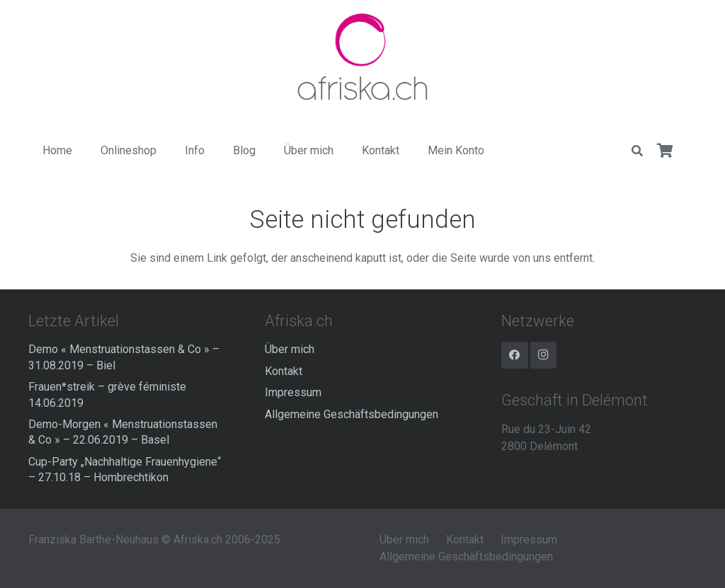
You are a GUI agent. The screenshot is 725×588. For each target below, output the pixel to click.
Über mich (290, 349)
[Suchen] (637, 151)
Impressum (293, 392)
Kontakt (284, 371)
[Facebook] (515, 355)
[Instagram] (544, 355)
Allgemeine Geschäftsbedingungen (352, 414)
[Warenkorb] (666, 151)
